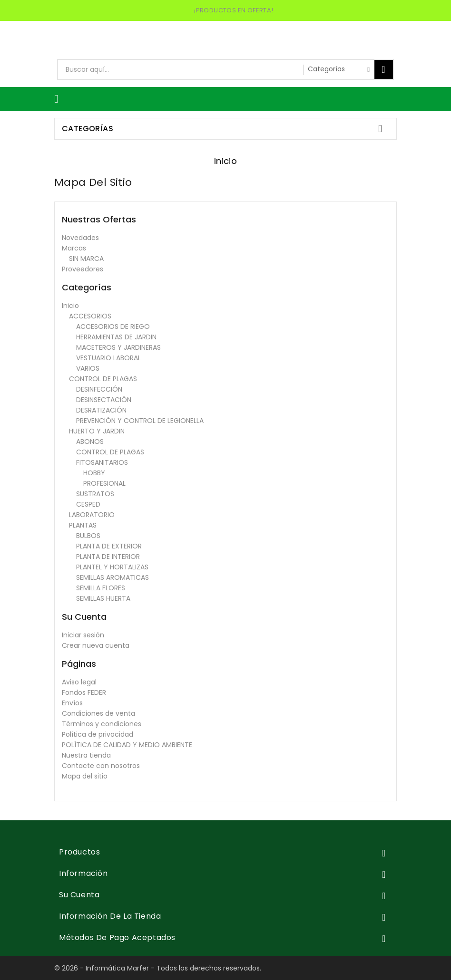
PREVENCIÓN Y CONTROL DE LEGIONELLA (140, 421)
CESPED (88, 504)
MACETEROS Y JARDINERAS (118, 347)
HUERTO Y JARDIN (97, 431)
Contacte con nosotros (101, 766)
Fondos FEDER (84, 692)
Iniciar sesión (83, 635)
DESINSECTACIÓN (104, 400)
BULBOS (88, 536)
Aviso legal (79, 682)
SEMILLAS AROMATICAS (113, 577)
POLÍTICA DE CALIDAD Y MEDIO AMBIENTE (127, 745)
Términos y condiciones (102, 724)
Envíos (72, 703)
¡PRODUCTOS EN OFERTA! (234, 10)
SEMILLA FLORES (101, 588)
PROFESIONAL (104, 483)
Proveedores (83, 269)
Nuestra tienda (86, 755)
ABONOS (90, 442)
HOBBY (94, 473)
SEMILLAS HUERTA (103, 598)
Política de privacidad (98, 734)
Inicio (70, 306)
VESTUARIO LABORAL (108, 358)
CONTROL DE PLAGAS (103, 379)
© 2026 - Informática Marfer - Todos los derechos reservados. (158, 968)
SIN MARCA (86, 259)
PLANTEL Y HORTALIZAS (112, 567)
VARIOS (88, 368)
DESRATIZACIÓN (101, 410)
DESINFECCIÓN (99, 389)
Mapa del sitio (85, 776)
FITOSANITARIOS (102, 462)
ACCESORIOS (90, 316)
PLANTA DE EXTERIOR (109, 546)
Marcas (74, 248)
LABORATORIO (92, 515)
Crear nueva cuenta (96, 645)
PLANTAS (83, 525)
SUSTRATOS (95, 494)
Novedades (80, 238)
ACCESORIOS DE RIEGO (113, 327)
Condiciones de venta (98, 713)
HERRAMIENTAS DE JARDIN (116, 337)
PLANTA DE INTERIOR (108, 557)
